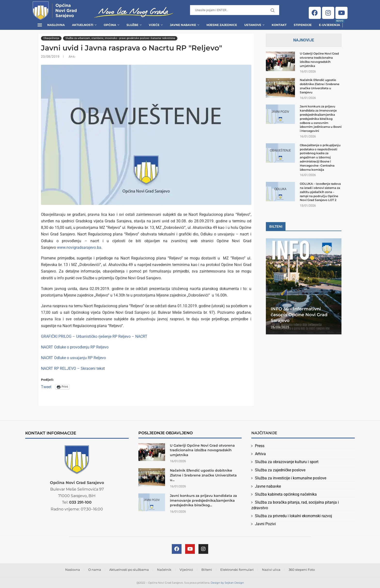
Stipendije (303, 25)
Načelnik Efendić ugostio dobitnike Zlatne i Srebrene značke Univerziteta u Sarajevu (320, 86)
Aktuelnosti (83, 25)
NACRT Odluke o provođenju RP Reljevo (75, 347)
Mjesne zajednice (222, 25)
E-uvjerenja (329, 23)
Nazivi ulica (271, 570)
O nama (95, 570)
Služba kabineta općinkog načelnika (286, 494)
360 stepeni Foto (302, 570)
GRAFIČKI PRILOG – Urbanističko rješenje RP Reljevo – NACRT (94, 336)
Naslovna (56, 25)
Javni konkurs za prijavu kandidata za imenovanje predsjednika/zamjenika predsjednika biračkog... (203, 500)
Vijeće (154, 25)
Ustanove (253, 25)
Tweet (46, 387)
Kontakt (279, 25)
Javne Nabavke (183, 25)
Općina (110, 25)
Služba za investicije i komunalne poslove (291, 478)
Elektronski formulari (237, 570)
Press (260, 446)
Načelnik (164, 570)
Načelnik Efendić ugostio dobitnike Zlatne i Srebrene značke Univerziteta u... (203, 475)
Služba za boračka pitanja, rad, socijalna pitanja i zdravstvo (295, 505)
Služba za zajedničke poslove (280, 470)
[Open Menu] (40, 25)
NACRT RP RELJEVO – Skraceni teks (72, 368)
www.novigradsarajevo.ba (79, 247)
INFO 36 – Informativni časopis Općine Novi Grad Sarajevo (299, 315)
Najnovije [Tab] (304, 40)
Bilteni (207, 570)
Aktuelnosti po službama (129, 570)
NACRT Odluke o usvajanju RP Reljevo (73, 358)
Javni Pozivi (265, 524)
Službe (132, 25)
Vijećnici (186, 570)
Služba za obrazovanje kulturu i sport (287, 462)
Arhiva (260, 454)
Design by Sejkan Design (227, 583)
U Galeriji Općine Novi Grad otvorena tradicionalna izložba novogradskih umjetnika (319, 60)
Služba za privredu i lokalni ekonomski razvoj (293, 516)
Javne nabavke (268, 486)
